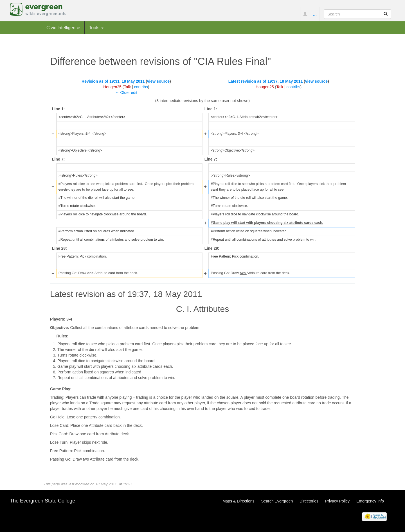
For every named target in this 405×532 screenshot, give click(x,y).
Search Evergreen (277, 501)
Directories (309, 501)
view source (158, 81)
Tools (96, 28)
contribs (141, 87)
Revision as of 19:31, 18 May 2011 (113, 81)
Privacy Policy (337, 501)
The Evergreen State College (42, 501)
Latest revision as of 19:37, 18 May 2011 (266, 81)
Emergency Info (370, 501)
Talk (127, 87)
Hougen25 (112, 87)
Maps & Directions (238, 501)
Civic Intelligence (63, 28)
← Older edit (126, 93)
